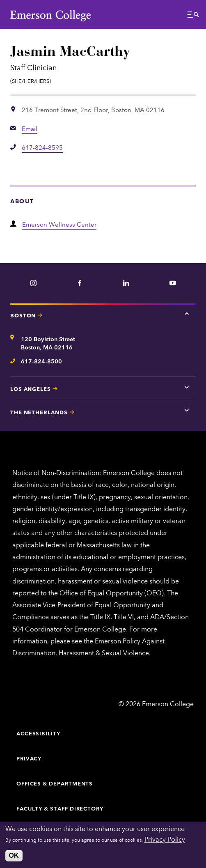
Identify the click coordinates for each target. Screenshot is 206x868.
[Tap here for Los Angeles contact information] (187, 387)
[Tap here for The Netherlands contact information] (187, 411)
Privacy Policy (165, 839)
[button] (193, 17)
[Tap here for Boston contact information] (187, 314)
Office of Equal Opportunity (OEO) (112, 592)
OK (14, 855)
